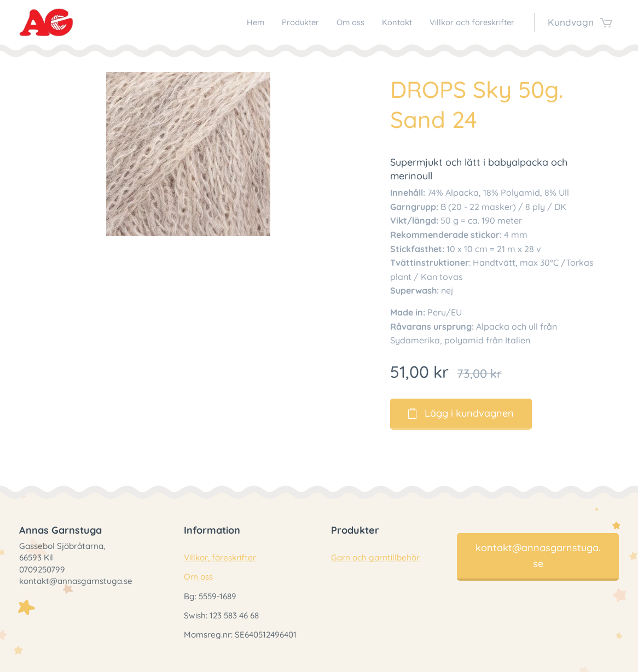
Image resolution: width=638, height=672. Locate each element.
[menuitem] (223, 22)
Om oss (198, 577)
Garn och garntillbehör (375, 558)
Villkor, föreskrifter (220, 558)
